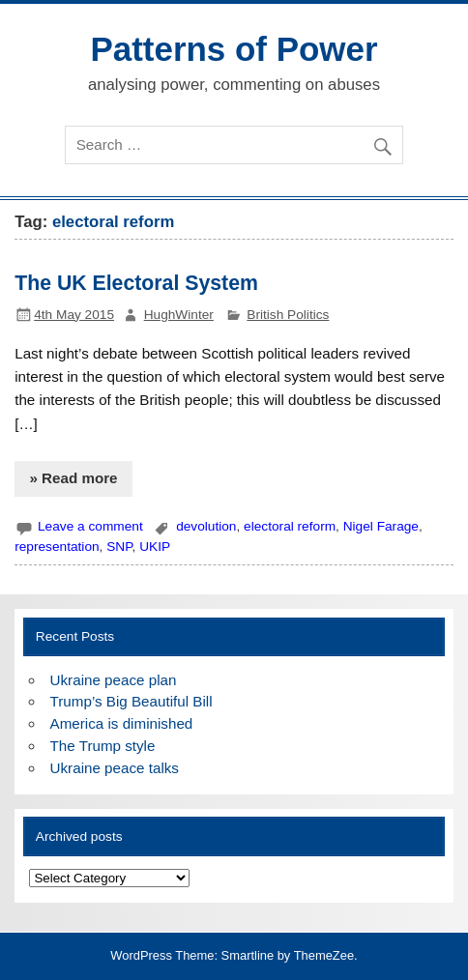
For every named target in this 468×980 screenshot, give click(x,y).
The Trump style (103, 746)
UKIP (155, 547)
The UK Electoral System (136, 283)
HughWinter (179, 315)
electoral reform (290, 526)
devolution (206, 526)
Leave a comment (90, 526)
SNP (119, 547)
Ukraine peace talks (115, 768)
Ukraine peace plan (114, 680)
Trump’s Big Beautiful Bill (132, 701)
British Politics (288, 315)
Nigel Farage (381, 526)
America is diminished (122, 723)
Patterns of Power (234, 49)
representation (57, 547)
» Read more (73, 478)
